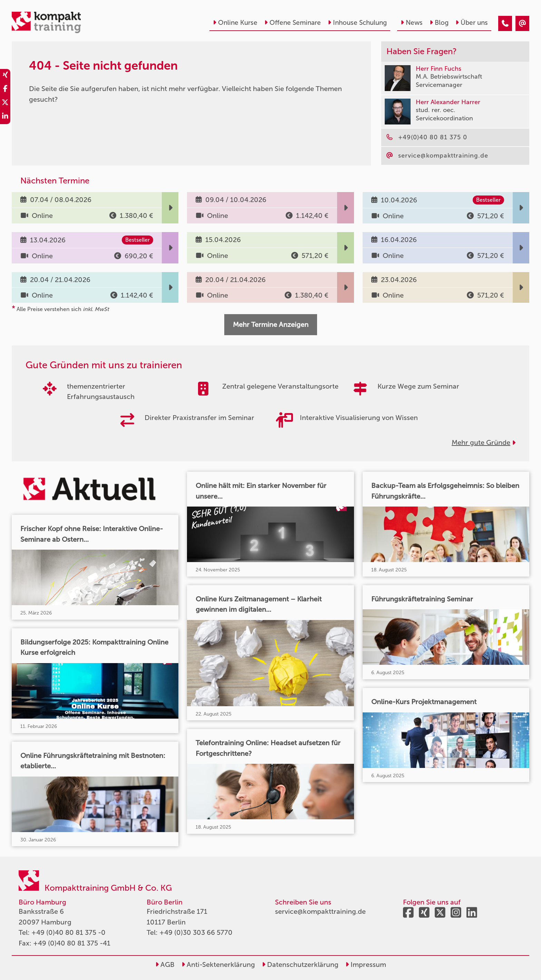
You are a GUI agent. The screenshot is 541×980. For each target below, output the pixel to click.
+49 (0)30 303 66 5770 (196, 932)
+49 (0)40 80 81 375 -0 (68, 932)
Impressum (366, 964)
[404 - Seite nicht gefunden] (505, 23)
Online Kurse (235, 23)
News (412, 23)
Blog (439, 23)
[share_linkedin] (5, 117)
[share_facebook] (5, 90)
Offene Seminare (293, 23)
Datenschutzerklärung (300, 964)
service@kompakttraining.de (320, 911)
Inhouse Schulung (357, 23)
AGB (165, 964)
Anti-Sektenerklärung (218, 964)
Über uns (472, 23)
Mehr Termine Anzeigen (271, 324)
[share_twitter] (5, 103)
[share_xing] (5, 76)
